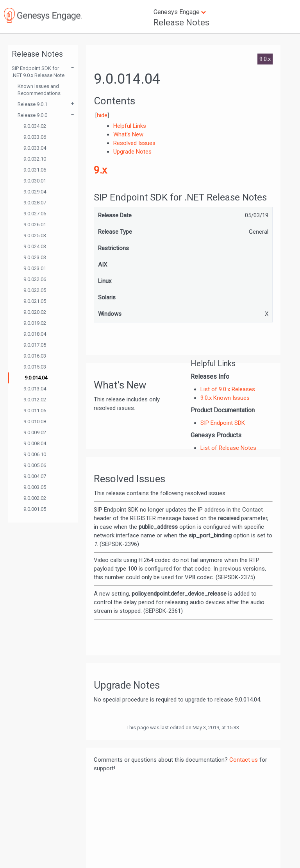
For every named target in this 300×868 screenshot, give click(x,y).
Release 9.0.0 (32, 115)
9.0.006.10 (35, 454)
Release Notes (181, 22)
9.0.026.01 (35, 225)
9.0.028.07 (35, 203)
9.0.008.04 (35, 443)
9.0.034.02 (35, 126)
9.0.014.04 (36, 378)
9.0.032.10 (35, 159)
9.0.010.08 (35, 421)
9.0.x (265, 59)
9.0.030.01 (35, 181)
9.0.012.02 (35, 400)
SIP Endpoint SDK (223, 423)
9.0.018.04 (35, 334)
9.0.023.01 (35, 268)
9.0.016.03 (35, 356)
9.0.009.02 (35, 432)
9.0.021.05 (35, 301)
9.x (100, 170)
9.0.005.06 (35, 465)
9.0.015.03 (35, 367)
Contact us (244, 760)
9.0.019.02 (35, 323)
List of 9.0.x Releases (228, 389)
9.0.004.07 (35, 476)
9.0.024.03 (35, 246)
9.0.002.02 (35, 498)
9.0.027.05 (35, 214)
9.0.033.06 (35, 137)
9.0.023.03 (35, 257)
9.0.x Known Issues (225, 398)
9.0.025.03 (35, 235)
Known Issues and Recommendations (39, 90)
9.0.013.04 (35, 389)
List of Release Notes (228, 448)
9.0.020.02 (35, 312)
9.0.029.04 (35, 192)
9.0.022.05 (35, 290)
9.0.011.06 (35, 411)
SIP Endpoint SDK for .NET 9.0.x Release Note (38, 72)
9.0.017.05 (35, 345)
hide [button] (102, 115)
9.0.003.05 (35, 487)
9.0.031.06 (35, 170)
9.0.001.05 (35, 509)
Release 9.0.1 (32, 104)
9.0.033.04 (35, 148)
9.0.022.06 (35, 279)
